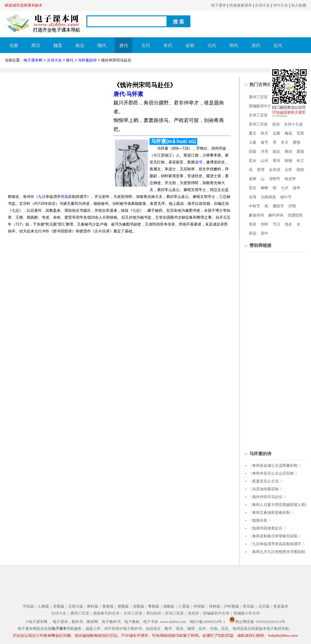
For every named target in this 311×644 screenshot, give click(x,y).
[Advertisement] (57, 121)
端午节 (286, 197)
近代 (278, 46)
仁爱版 (184, 606)
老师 (253, 179)
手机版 (28, 606)
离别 (288, 152)
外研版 (199, 606)
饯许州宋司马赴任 (267, 497)
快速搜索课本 (241, 5)
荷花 (253, 233)
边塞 (276, 133)
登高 (64, 197)
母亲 (253, 224)
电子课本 (219, 5)
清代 (256, 46)
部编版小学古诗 (247, 613)
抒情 (292, 206)
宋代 (168, 46)
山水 (265, 161)
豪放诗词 (256, 215)
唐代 (124, 46)
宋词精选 (280, 115)
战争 (297, 188)
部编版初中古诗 (262, 106)
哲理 (261, 170)
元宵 (288, 170)
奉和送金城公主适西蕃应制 (275, 466)
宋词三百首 (258, 124)
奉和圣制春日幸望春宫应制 (275, 536)
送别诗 (194, 613)
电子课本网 (33, 60)
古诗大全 (262, 5)
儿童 (253, 142)
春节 (265, 142)
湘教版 (169, 606)
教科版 (93, 606)
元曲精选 (268, 197)
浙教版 (139, 606)
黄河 (276, 161)
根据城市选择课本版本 (24, 5)
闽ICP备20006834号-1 (207, 622)
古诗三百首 (258, 115)
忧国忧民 (295, 215)
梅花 (288, 133)
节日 (276, 224)
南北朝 (80, 48)
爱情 (297, 142)
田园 (253, 152)
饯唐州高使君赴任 (267, 528)
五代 (146, 46)
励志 (276, 152)
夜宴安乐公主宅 (265, 481)
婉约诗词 (276, 215)
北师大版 (76, 606)
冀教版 (123, 606)
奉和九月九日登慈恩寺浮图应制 (279, 552)
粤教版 (154, 606)
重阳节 (278, 206)
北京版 (264, 606)
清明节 (275, 179)
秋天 (265, 133)
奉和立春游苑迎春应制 (271, 513)
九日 (42, 197)
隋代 (102, 46)
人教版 (43, 606)
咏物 (288, 161)
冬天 (285, 142)
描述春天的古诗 (106, 613)
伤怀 (265, 224)
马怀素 (135, 94)
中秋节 (254, 206)
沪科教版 (232, 606)
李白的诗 (154, 613)
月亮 (265, 152)
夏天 (253, 133)
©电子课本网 (37, 622)
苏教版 (59, 606)
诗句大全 (281, 5)
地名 (288, 224)
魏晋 (58, 46)
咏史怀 (290, 179)
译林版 (215, 606)
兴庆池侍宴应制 (265, 489)
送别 (276, 124)
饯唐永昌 (260, 520)
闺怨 (300, 170)
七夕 (285, 188)
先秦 (14, 46)
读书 (199, 162)
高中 (265, 233)
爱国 (300, 152)
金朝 (190, 46)
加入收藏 (299, 5)
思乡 (253, 161)
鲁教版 (108, 606)
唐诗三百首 (258, 97)
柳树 (265, 188)
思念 (253, 188)
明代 (234, 46)
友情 (253, 197)
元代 (212, 46)
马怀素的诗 (87, 60)
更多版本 (281, 606)
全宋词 (275, 170)
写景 (300, 133)
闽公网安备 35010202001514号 (257, 622)
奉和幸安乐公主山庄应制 (273, 473)
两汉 (36, 46)
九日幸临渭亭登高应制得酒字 (277, 544)
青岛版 (248, 606)
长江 (300, 161)
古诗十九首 (293, 124)
